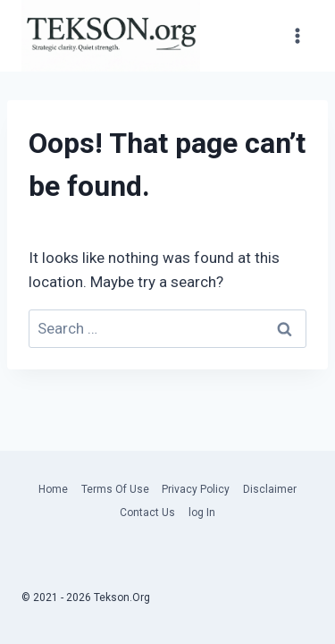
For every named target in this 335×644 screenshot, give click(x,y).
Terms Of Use (115, 489)
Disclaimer (270, 489)
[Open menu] (297, 36)
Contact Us (147, 513)
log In (202, 513)
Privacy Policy (196, 489)
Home (53, 489)
